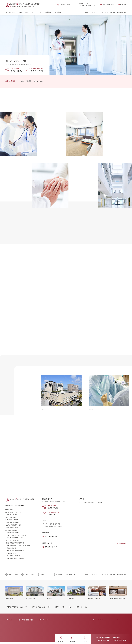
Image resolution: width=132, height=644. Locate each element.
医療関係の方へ (122, 577)
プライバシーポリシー (45, 622)
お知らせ (87, 577)
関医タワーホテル (82, 609)
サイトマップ (9, 622)
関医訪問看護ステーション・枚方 (17, 609)
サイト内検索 (123, 5)
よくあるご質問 (104, 577)
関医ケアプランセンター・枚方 (41, 609)
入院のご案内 (29, 577)
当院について (45, 577)
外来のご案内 (13, 577)
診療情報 (59, 577)
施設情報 (72, 577)
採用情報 (113, 577)
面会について (39, 81)
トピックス (95, 577)
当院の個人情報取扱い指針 (26, 622)
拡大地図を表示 (122, 546)
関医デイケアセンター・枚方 (63, 609)
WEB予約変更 (106, 637)
